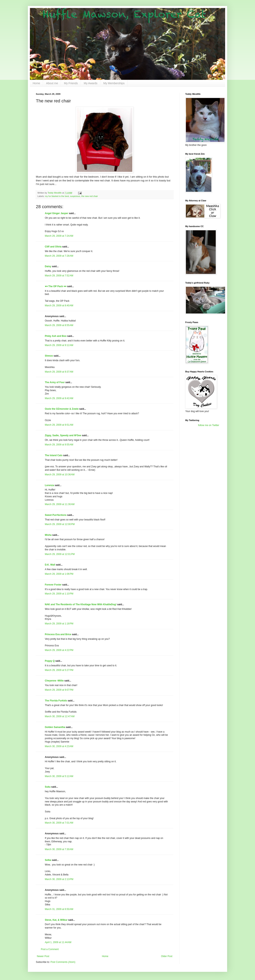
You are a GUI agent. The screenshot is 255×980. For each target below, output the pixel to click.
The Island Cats (54, 455)
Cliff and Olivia (53, 247)
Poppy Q (50, 661)
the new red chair (90, 196)
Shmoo (49, 356)
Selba (48, 860)
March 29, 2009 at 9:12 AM (59, 345)
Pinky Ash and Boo (56, 336)
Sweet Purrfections (56, 515)
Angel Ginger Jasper (56, 213)
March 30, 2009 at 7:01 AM (59, 823)
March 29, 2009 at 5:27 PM (59, 670)
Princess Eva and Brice (58, 634)
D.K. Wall (50, 565)
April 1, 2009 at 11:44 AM (58, 942)
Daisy (48, 266)
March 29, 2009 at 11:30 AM (60, 504)
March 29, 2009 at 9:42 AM (59, 398)
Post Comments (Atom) (63, 962)
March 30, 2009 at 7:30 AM (59, 849)
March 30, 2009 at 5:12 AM (59, 776)
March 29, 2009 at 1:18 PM (59, 624)
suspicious (75, 196)
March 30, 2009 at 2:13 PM (59, 879)
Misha (48, 535)
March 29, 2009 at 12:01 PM (60, 554)
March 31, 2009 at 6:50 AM (59, 909)
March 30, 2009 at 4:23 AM (59, 746)
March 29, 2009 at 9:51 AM (59, 425)
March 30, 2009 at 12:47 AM (60, 716)
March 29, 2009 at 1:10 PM (59, 594)
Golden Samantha (55, 727)
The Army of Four (55, 382)
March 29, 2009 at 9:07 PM (59, 690)
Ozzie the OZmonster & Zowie (62, 409)
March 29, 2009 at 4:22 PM (59, 650)
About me (52, 83)
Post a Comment (50, 949)
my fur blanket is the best (57, 196)
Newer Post (43, 956)
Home (36, 83)
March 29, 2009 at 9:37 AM (59, 372)
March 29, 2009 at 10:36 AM (60, 475)
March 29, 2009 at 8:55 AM (59, 325)
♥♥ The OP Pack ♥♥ (56, 286)
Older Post (167, 956)
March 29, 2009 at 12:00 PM (60, 524)
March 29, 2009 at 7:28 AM (59, 256)
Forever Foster (53, 585)
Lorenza (49, 485)
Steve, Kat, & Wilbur (56, 920)
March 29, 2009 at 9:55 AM (59, 445)
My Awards (91, 83)
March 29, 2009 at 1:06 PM (59, 574)
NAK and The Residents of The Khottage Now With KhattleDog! (81, 604)
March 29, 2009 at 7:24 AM (59, 236)
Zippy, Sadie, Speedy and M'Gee (63, 435)
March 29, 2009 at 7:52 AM (59, 276)
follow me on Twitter (209, 425)
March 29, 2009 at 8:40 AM (59, 306)
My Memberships (114, 83)
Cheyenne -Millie (54, 681)
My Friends (71, 83)
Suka (48, 787)
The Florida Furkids (56, 701)
